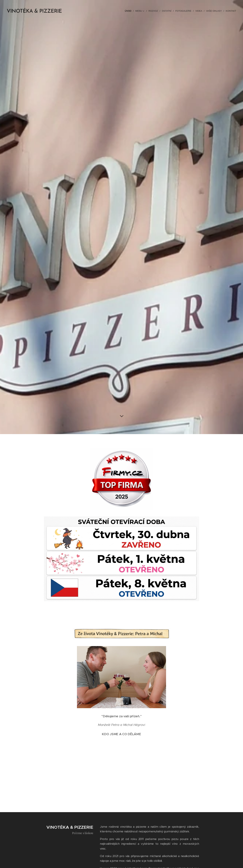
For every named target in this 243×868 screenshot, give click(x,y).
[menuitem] (130, 11)
